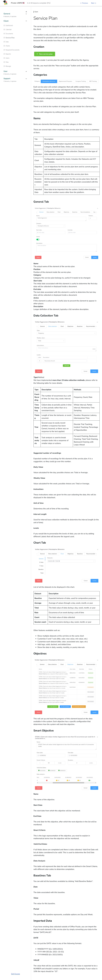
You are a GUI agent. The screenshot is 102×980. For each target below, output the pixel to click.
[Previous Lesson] (84, 3)
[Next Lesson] (94, 3)
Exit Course (15, 974)
